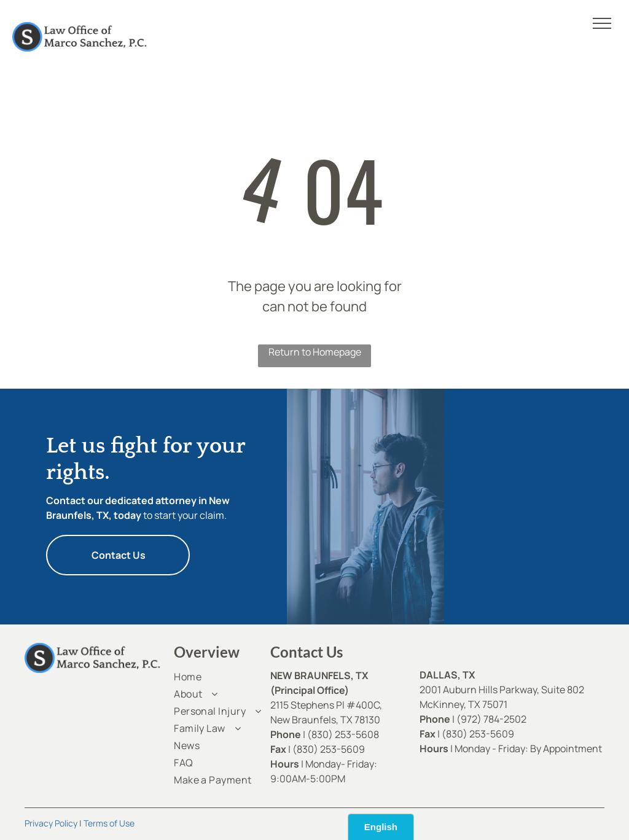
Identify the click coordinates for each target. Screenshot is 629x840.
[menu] (602, 23)
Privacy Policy (51, 823)
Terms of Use (109, 823)
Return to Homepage (315, 352)
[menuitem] (218, 677)
